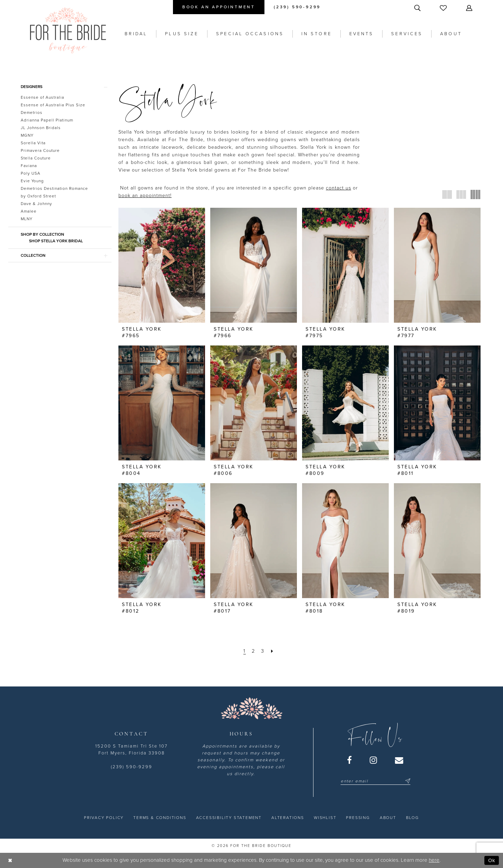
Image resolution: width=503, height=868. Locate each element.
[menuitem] (219, 7)
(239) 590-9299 (132, 767)
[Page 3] (263, 651)
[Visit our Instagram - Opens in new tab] (374, 760)
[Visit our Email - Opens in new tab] (399, 760)
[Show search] (418, 8)
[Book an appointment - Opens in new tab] (219, 7)
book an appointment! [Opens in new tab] (145, 196)
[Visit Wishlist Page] (444, 8)
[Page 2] (254, 651)
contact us (338, 188)
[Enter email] (375, 781)
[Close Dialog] (10, 860)
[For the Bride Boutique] (68, 30)
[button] (470, 8)
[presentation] (162, 265)
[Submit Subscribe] (407, 781)
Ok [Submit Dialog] (492, 860)
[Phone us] (297, 7)
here (434, 860)
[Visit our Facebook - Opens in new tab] (350, 760)
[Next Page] (272, 651)
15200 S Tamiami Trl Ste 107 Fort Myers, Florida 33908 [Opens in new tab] (132, 750)
